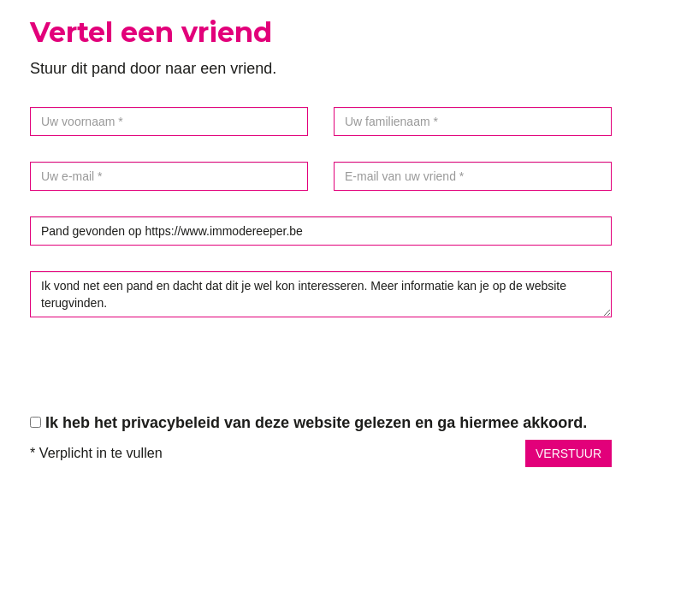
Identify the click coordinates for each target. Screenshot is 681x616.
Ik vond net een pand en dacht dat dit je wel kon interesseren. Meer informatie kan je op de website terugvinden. (321, 294)
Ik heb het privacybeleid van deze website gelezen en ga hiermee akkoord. (316, 423)
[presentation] (160, 376)
